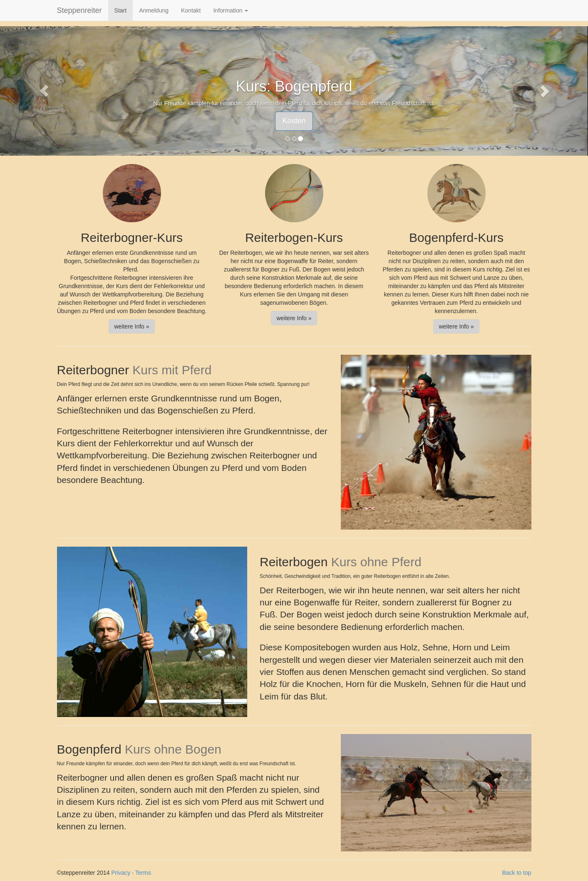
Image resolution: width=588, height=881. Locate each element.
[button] (44, 91)
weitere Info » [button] (131, 326)
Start (121, 10)
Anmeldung (154, 10)
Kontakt (191, 10)
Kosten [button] (294, 121)
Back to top (516, 873)
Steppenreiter (79, 10)
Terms (143, 873)
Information (231, 10)
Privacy (121, 873)
